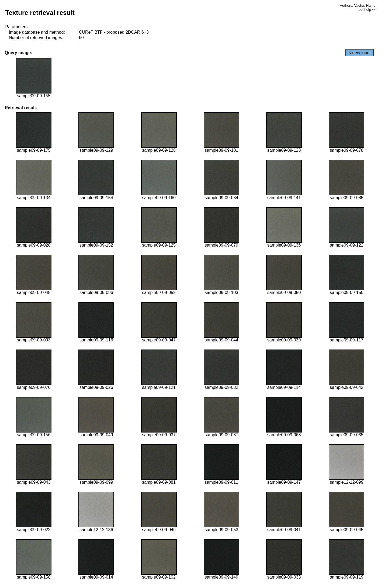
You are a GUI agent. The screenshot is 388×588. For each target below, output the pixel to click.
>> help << (368, 10)
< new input (359, 53)
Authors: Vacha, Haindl (358, 6)
